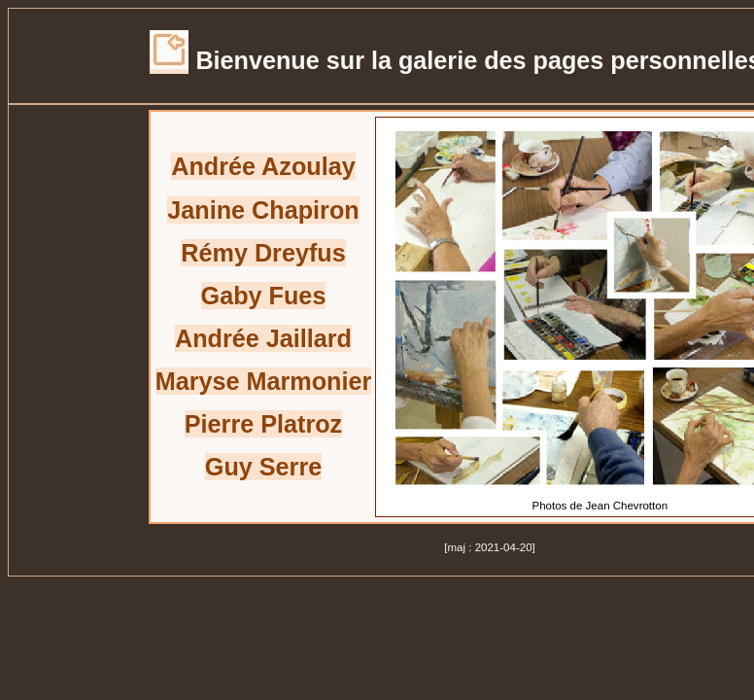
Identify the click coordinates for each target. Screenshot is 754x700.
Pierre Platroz (263, 424)
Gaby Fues (264, 296)
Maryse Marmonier (264, 381)
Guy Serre (263, 467)
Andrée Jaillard (263, 338)
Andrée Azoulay (263, 166)
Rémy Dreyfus (263, 253)
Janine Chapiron (263, 210)
